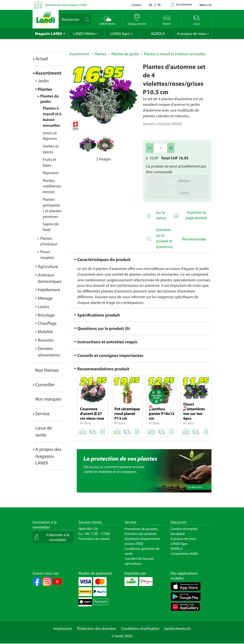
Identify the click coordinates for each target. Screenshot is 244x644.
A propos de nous (191, 34)
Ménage (45, 298)
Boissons (46, 340)
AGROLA (158, 34)
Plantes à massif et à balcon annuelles (175, 54)
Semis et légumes (50, 136)
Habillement (49, 290)
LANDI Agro (120, 34)
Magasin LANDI (49, 34)
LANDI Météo (84, 34)
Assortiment (48, 73)
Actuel (42, 59)
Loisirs (43, 307)
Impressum (63, 629)
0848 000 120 (88, 529)
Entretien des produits (141, 534)
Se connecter (184, 5)
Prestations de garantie (141, 529)
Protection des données (97, 629)
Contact (136, 5)
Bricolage (46, 315)
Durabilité (178, 534)
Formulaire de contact (94, 539)
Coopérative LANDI (184, 554)
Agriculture (48, 266)
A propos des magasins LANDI (48, 456)
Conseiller (45, 384)
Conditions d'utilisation (140, 629)
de (151, 5)
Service (42, 413)
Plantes (45, 89)
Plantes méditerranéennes (52, 186)
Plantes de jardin (125, 54)
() (205, 5)
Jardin (43, 81)
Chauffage (47, 323)
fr (159, 5)
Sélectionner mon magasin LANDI (66, 5)
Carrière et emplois (184, 529)
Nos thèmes (47, 370)
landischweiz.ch (178, 629)
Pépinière (51, 173)
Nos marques (48, 399)
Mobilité (45, 332)
